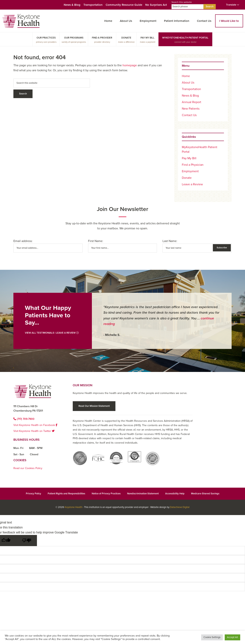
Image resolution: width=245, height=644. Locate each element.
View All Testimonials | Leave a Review (52, 333)
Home (108, 21)
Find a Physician (193, 165)
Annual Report (192, 102)
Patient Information (177, 21)
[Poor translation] (27, 541)
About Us (126, 21)
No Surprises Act (156, 5)
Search (210, 7)
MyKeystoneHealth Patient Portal (185, 38)
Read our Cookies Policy (28, 468)
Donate (126, 38)
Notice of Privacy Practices (106, 494)
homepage (130, 65)
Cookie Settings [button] (212, 637)
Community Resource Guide (124, 5)
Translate (233, 5)
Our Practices (46, 38)
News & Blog (72, 5)
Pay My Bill (147, 38)
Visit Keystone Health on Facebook (35, 425)
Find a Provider (102, 38)
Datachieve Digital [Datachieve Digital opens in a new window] (180, 507)
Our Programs (74, 38)
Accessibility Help (175, 494)
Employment (148, 21)
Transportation (93, 5)
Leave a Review (192, 184)
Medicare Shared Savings (205, 494)
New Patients (191, 109)
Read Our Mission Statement (94, 406)
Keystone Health (73, 507)
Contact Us (204, 21)
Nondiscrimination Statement (143, 494)
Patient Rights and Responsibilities (66, 494)
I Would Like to (229, 21)
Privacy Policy (33, 494)
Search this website (187, 5)
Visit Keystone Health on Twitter (34, 431)
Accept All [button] (232, 637)
